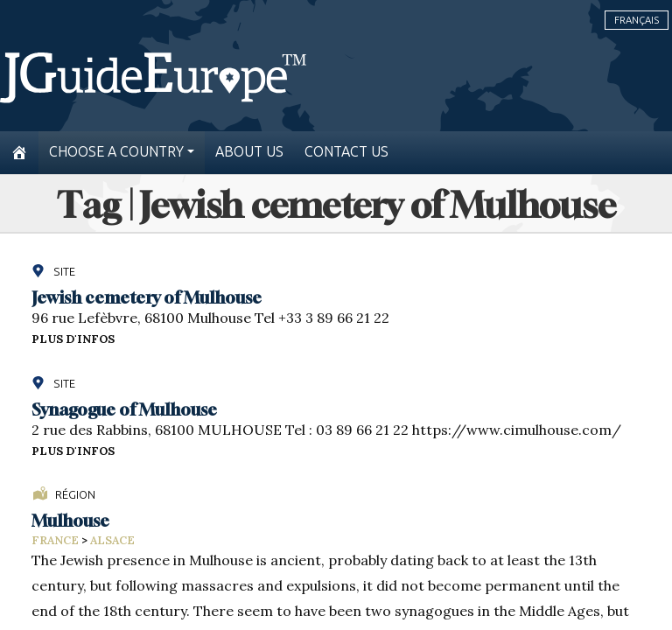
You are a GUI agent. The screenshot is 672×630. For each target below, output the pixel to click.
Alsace (112, 540)
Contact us (346, 152)
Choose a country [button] (116, 152)
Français (637, 20)
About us (249, 152)
